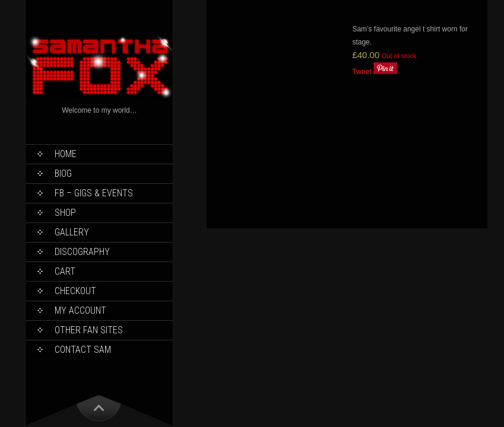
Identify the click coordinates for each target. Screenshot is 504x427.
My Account (80, 310)
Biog (63, 173)
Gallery (72, 232)
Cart (65, 271)
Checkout (75, 291)
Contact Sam (83, 350)
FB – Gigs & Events (94, 193)
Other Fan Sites (89, 330)
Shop (65, 213)
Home (66, 154)
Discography (82, 252)
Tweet (362, 72)
